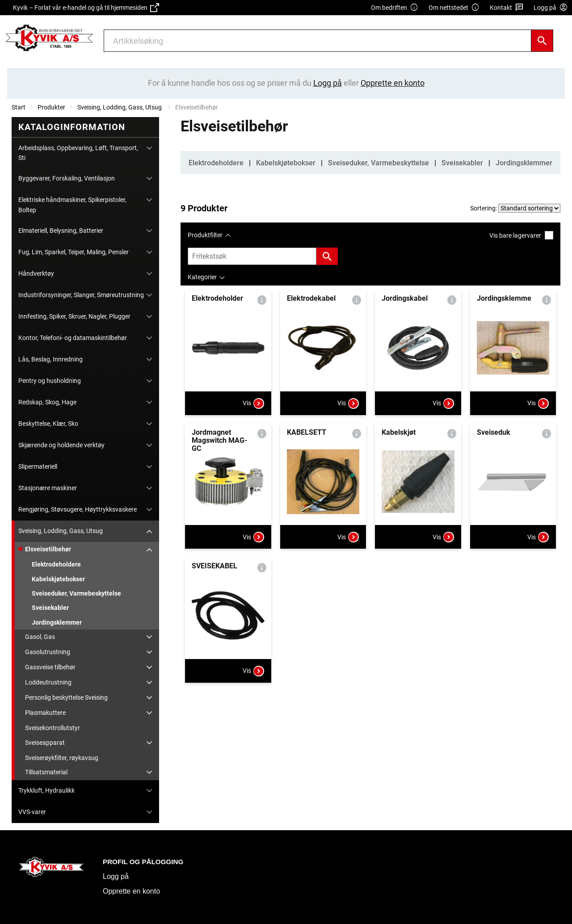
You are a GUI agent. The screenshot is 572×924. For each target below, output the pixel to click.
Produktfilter (205, 235)
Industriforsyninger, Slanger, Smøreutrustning (81, 295)
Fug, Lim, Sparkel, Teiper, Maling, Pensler (74, 252)
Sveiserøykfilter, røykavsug (62, 758)
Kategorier (202, 277)
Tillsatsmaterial (46, 772)
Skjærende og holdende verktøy (61, 445)
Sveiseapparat (45, 743)
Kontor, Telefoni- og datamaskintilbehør (73, 338)
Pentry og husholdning (50, 381)
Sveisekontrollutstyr (53, 728)
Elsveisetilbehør (48, 549)
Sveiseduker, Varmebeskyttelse (76, 593)
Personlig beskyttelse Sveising (66, 697)
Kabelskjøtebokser (58, 579)
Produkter (51, 107)
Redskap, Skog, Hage (47, 402)
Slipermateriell (38, 466)
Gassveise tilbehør (50, 667)
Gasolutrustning (48, 652)
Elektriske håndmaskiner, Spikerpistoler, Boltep (72, 205)
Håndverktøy (36, 273)
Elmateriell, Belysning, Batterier (61, 231)
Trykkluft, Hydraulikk (46, 790)
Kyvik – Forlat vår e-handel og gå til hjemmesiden (86, 8)
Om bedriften (395, 8)
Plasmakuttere (45, 713)
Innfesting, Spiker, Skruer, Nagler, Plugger (74, 316)
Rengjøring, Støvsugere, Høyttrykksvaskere (78, 509)
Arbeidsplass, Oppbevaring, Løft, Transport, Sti (78, 153)
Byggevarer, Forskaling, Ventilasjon (67, 178)
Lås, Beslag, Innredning (50, 359)
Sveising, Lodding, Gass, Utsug (120, 107)
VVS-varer (32, 812)
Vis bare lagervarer (521, 235)
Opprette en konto (131, 891)
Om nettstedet (454, 8)
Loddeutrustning (48, 682)
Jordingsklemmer (57, 622)
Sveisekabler (50, 608)
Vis (253, 403)
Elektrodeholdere (56, 564)
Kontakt (507, 8)
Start (19, 107)
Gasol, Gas (40, 637)
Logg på (116, 876)
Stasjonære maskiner (48, 488)
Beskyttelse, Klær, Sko (48, 424)
